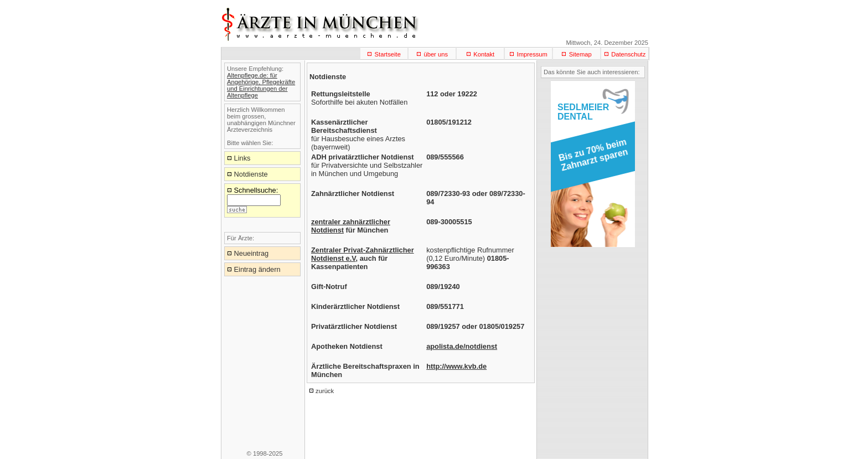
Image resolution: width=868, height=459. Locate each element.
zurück (325, 391)
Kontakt (484, 54)
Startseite (388, 54)
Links (242, 158)
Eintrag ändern (257, 269)
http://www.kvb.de (456, 366)
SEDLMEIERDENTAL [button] (583, 112)
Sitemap (580, 54)
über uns (436, 54)
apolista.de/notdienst (462, 346)
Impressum (532, 54)
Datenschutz (628, 54)
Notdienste (251, 174)
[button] (591, 158)
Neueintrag (252, 253)
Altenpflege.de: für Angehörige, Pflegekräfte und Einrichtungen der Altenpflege (261, 85)
